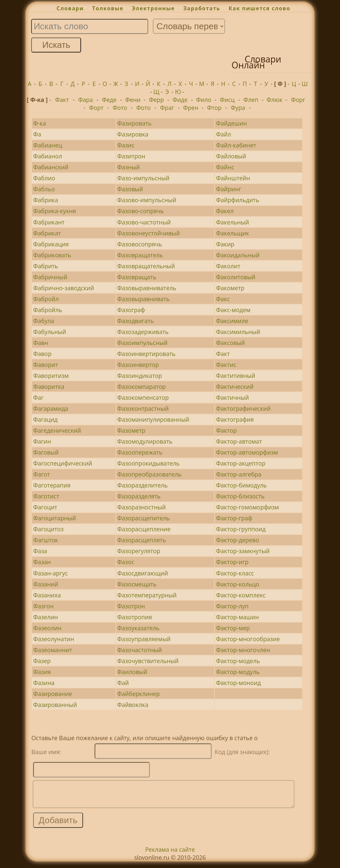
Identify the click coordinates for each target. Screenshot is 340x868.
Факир (225, 244)
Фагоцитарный (55, 518)
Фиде (180, 100)
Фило (204, 100)
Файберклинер (138, 694)
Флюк (275, 100)
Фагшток (46, 540)
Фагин (42, 441)
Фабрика (46, 200)
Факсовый (231, 343)
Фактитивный (236, 376)
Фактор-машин (238, 617)
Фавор (42, 354)
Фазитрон (131, 156)
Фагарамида (51, 408)
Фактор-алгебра (239, 474)
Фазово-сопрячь (141, 211)
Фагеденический (57, 430)
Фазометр (131, 430)
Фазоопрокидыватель (148, 463)
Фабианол (48, 156)
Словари (70, 8)
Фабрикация (51, 244)
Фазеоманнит (53, 650)
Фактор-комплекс (241, 595)
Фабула (44, 321)
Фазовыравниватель (147, 288)
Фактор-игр (232, 562)
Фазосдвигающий (143, 573)
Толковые (108, 8)
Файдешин (232, 123)
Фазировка (133, 134)
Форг (298, 100)
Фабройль (48, 310)
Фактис (226, 365)
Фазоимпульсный (142, 343)
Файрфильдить (238, 200)
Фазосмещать (137, 584)
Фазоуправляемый (144, 639)
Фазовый (130, 189)
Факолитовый (236, 277)
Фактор (227, 430)
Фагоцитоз (48, 529)
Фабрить (46, 266)
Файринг (229, 189)
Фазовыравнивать (143, 299)
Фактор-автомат (239, 441)
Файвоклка (133, 705)
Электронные (153, 8)
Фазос (126, 562)
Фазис (126, 145)
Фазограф (131, 310)
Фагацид (45, 419)
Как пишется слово (260, 8)
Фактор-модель (238, 661)
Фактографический (243, 408)
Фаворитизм (51, 376)
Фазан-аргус (50, 573)
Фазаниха (47, 595)
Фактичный (233, 397)
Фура (238, 108)
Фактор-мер (233, 628)
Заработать (202, 8)
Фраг (167, 108)
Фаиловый (132, 672)
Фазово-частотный (144, 222)
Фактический (235, 387)
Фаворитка (49, 387)
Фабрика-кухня (55, 211)
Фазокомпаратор (141, 387)
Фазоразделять (139, 496)
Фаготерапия (52, 485)
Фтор (214, 108)
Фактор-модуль (238, 672)
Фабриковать (52, 255)
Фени (133, 100)
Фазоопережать (140, 452)
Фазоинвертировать (146, 354)
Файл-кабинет (236, 145)
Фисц (227, 100)
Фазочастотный (140, 650)
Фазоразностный (141, 507)
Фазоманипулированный (153, 419)
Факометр (230, 288)
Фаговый (46, 452)
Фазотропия (134, 617)
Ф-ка (40, 123)
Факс (223, 299)
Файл (224, 134)
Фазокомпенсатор (143, 397)
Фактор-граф (234, 518)
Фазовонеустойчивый (149, 233)
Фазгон (43, 606)
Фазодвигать (135, 321)
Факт (62, 100)
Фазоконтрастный (143, 408)
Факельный (233, 222)
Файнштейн (233, 178)
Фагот (42, 474)
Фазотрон (131, 606)
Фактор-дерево (238, 540)
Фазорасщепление (144, 529)
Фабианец (48, 145)
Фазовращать (137, 277)
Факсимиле (232, 321)
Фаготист (46, 496)
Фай (123, 683)
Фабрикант (49, 222)
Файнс (225, 167)
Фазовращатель (140, 255)
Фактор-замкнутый (243, 551)
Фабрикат (47, 233)
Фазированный (55, 705)
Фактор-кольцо (238, 584)
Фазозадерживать (143, 332)
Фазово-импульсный (147, 200)
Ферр (156, 100)
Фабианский (51, 167)
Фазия (42, 672)
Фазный (128, 167)
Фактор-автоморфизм (247, 452)
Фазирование (53, 694)
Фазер (42, 661)
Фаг (38, 397)
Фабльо (44, 189)
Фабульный (50, 332)
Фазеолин (47, 628)
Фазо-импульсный (143, 178)
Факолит (228, 266)
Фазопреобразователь (149, 474)
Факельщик (233, 233)
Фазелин (46, 617)
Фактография (235, 419)
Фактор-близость (240, 496)
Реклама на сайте (170, 854)
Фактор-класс (235, 573)
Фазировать (134, 123)
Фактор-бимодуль (242, 485)
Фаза (40, 551)
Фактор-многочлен (243, 650)
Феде (109, 100)
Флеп (251, 100)
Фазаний (46, 584)
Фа (37, 134)
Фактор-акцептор (241, 463)
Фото (120, 108)
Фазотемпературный (147, 595)
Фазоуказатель (138, 628)
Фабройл (46, 299)
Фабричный (50, 277)
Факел (225, 211)
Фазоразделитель (142, 485)
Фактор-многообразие (248, 639)
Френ (191, 108)
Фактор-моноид (239, 683)
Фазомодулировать (145, 441)
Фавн (41, 343)
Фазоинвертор (138, 365)
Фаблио (44, 178)
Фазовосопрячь (140, 244)
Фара (86, 100)
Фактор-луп (232, 606)
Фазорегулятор (139, 551)
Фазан (42, 562)
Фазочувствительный (148, 661)
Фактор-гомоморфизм (248, 507)
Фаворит (46, 365)
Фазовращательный (146, 266)
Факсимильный (238, 332)
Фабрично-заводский (64, 288)
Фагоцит (45, 507)
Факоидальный (238, 255)
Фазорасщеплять (142, 540)
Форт (96, 108)
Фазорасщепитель (143, 518)
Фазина (44, 683)
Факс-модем (233, 310)
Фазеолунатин (54, 639)
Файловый (231, 156)
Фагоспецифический (63, 463)
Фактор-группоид (241, 529)
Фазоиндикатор (140, 376)
